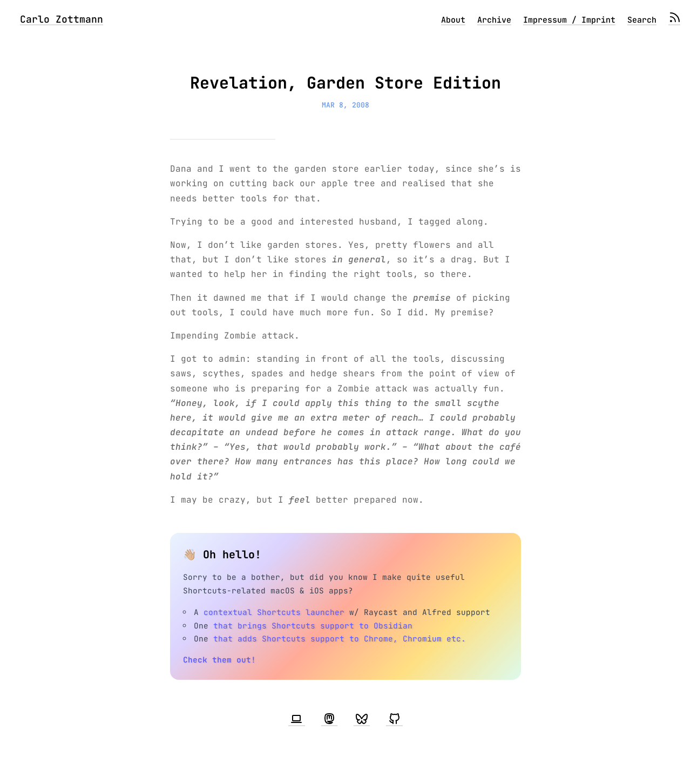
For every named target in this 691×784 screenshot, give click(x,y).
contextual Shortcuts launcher (274, 612)
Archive (494, 20)
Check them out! (219, 660)
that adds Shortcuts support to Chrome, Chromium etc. (340, 638)
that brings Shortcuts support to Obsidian (313, 626)
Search (642, 20)
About (453, 20)
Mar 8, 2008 (345, 105)
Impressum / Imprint (569, 20)
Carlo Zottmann (62, 19)
